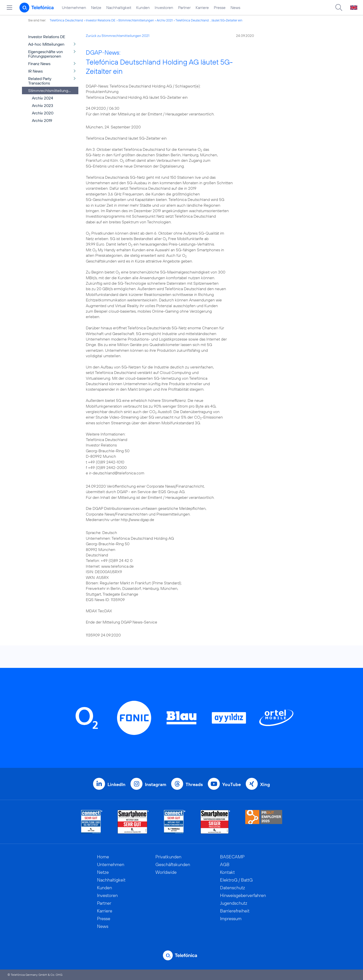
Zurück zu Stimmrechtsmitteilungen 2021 (118, 36)
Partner (184, 7)
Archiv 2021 (165, 20)
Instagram (156, 784)
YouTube (232, 784)
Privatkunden (168, 857)
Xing (265, 784)
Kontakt (227, 872)
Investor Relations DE (101, 20)
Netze (96, 7)
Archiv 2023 (43, 105)
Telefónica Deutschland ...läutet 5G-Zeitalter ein (209, 20)
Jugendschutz (234, 903)
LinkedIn (117, 784)
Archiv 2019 (42, 120)
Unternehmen (74, 7)
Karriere (202, 7)
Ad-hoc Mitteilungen (46, 44)
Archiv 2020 (43, 113)
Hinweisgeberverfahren (243, 895)
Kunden (143, 7)
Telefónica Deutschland (66, 20)
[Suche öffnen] (339, 7)
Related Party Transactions (40, 81)
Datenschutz (233, 888)
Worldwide (166, 872)
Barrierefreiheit (235, 911)
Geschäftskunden (173, 864)
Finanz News (39, 64)
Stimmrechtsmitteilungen (136, 20)
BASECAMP (232, 857)
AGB (225, 864)
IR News (35, 71)
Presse (220, 7)
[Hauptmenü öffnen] (9, 7)
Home (103, 857)
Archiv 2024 (43, 98)
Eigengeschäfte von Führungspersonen (46, 54)
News (235, 7)
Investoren (164, 7)
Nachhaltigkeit (119, 7)
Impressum (231, 919)
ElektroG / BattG (236, 880)
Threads (194, 784)
